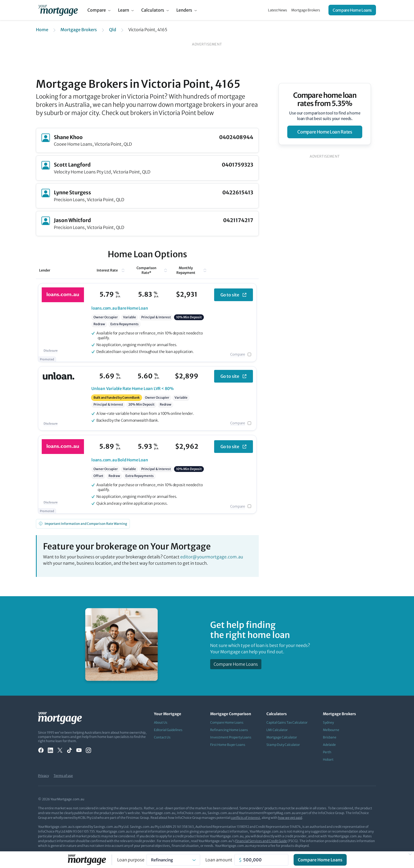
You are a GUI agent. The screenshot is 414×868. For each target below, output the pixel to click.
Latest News (277, 10)
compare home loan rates (325, 132)
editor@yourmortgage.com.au (212, 557)
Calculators (153, 10)
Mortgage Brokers (306, 10)
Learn (124, 10)
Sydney (328, 722)
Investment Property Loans (231, 737)
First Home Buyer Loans (228, 745)
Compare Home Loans (352, 10)
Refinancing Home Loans (229, 730)
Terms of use (63, 776)
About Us (161, 722)
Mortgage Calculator (282, 737)
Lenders (184, 10)
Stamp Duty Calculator (283, 745)
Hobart (328, 759)
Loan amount (219, 860)
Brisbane (330, 737)
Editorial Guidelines (168, 730)
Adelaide (329, 745)
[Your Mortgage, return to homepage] (58, 10)
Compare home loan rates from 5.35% (325, 99)
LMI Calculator (277, 730)
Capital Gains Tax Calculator (287, 722)
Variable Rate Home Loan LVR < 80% (133, 389)
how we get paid (290, 818)
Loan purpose (131, 860)
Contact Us (162, 737)
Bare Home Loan (120, 308)
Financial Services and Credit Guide (261, 841)
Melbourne (331, 730)
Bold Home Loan (120, 460)
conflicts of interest (245, 818)
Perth (327, 752)
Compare (97, 10)
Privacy (43, 776)
